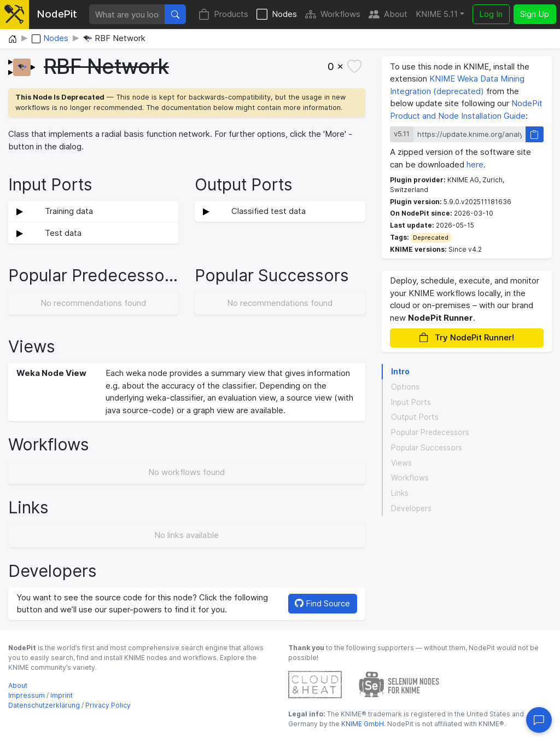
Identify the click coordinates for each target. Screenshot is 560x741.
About (388, 15)
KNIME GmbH (362, 724)
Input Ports (411, 402)
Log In (491, 14)
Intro (400, 372)
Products (223, 15)
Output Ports (415, 417)
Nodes (277, 15)
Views (401, 463)
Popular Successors (427, 448)
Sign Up (535, 14)
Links (400, 493)
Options (405, 387)
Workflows (333, 15)
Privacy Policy (108, 705)
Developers (411, 508)
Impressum (27, 695)
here (475, 164)
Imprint (62, 695)
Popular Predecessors (430, 432)
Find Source (322, 603)
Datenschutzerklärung (44, 705)
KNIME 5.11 (437, 14)
